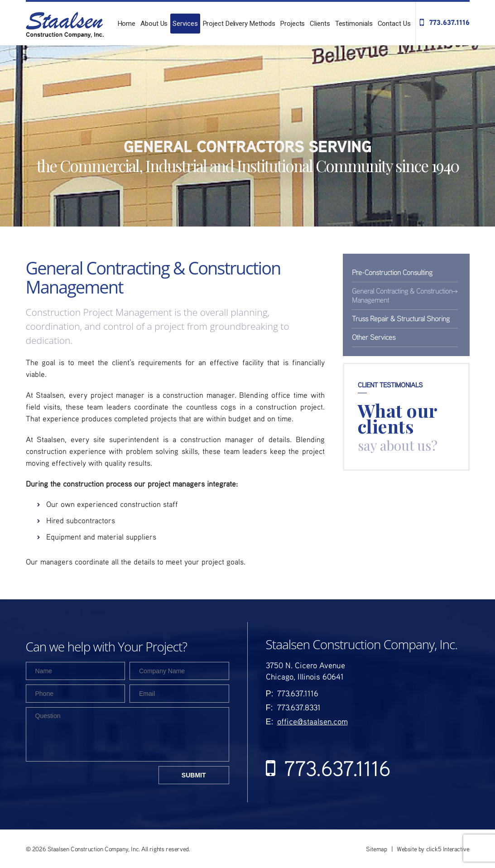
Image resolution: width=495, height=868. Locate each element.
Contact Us (394, 24)
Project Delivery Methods (239, 24)
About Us (154, 24)
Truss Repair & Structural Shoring (401, 318)
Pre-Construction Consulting (392, 272)
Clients (320, 24)
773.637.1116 (449, 22)
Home (127, 24)
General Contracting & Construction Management (402, 295)
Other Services (374, 337)
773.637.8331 (299, 707)
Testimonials (354, 24)
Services (185, 24)
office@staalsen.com (312, 721)
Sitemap (376, 849)
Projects (293, 24)
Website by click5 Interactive (433, 849)
